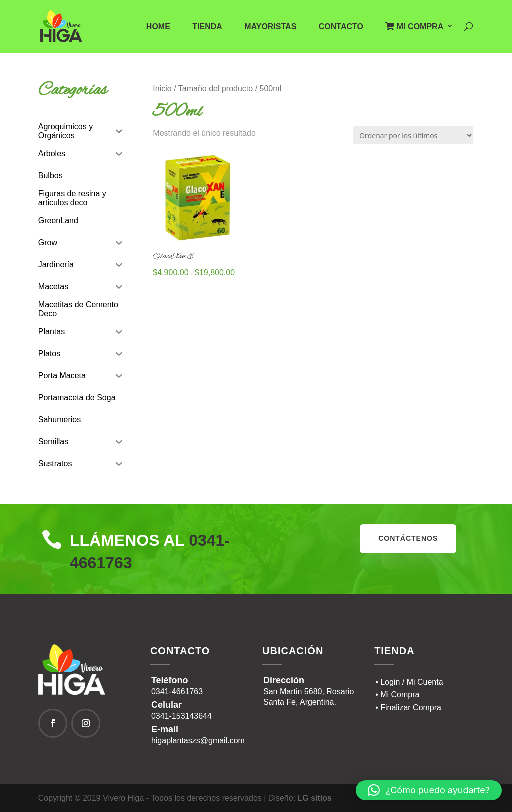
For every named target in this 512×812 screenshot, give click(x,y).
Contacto (341, 27)
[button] (429, 790)
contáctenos (408, 538)
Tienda (207, 27)
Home (158, 27)
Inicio (162, 89)
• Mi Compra (397, 694)
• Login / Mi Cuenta (409, 682)
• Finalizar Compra (408, 707)
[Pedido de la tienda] (413, 135)
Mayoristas (270, 27)
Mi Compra (414, 27)
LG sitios (315, 798)
